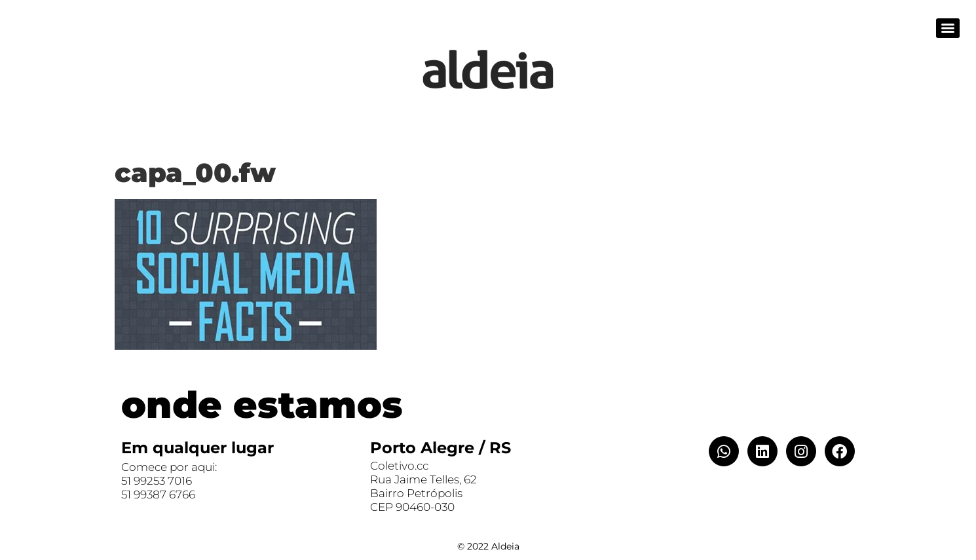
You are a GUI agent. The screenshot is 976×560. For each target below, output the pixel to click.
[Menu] (948, 28)
